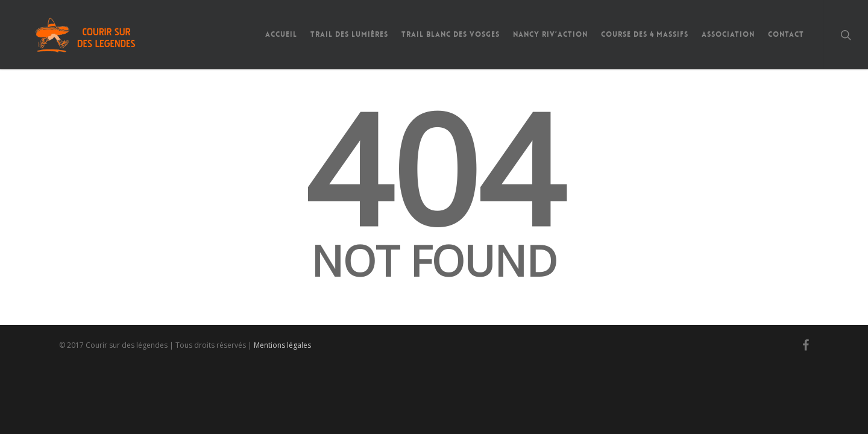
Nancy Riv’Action (550, 34)
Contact (786, 34)
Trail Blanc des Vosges (451, 34)
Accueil (281, 34)
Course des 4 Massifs (645, 34)
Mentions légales (282, 345)
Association (728, 34)
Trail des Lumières (349, 34)
